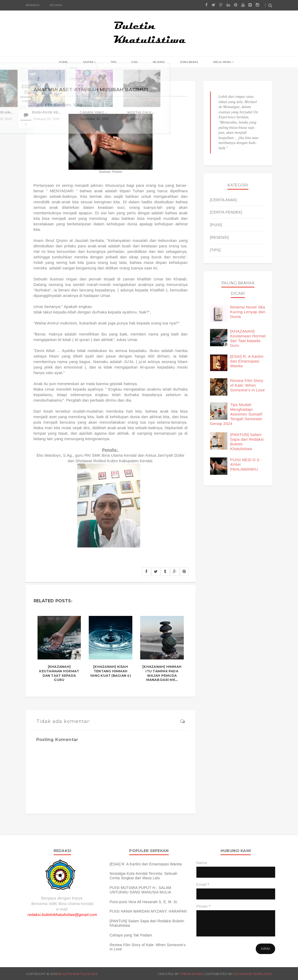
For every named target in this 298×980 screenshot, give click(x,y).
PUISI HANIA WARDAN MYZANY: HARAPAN (148, 911)
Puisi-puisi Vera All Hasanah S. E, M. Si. (144, 902)
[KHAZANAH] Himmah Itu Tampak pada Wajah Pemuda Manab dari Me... (162, 673)
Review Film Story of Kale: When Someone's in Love (248, 385)
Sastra (97, 62)
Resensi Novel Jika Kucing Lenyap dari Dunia (248, 312)
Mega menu (209, 62)
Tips (118, 62)
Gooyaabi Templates (253, 974)
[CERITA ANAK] (223, 200)
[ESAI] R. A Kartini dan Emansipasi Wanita (247, 361)
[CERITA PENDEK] (226, 212)
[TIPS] (215, 250)
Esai (135, 62)
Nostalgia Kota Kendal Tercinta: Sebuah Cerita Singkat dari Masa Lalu (144, 876)
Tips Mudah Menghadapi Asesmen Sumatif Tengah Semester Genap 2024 (236, 414)
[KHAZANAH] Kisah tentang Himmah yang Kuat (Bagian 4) (111, 671)
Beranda (33, 5)
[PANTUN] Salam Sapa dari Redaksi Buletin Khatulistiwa (147, 923)
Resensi (154, 62)
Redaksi (56, 5)
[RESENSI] (219, 237)
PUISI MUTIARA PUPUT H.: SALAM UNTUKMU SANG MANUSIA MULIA (141, 890)
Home (77, 62)
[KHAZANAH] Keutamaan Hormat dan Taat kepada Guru (59, 673)
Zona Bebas (180, 62)
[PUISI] (216, 225)
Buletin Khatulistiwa (78, 974)
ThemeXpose (191, 974)
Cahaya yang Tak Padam (131, 935)
